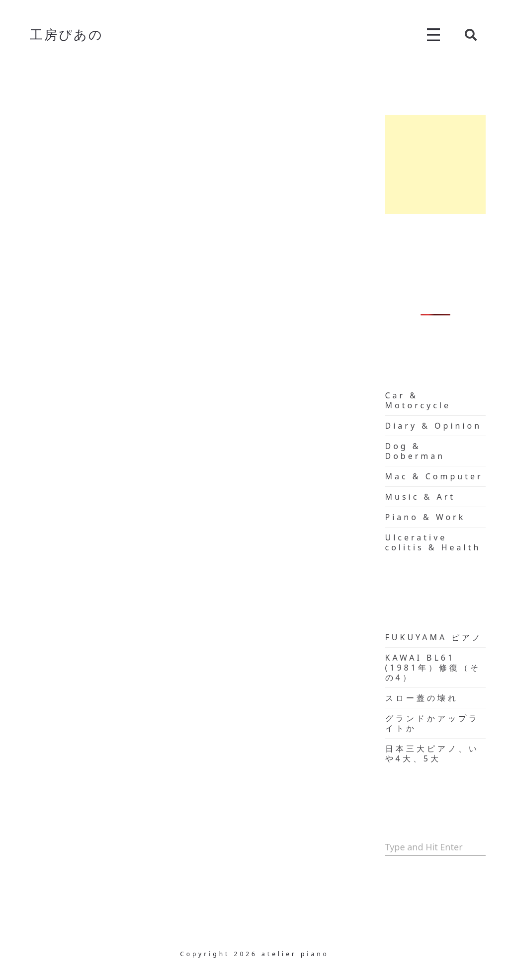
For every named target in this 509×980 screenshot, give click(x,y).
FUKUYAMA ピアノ (434, 637)
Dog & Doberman (415, 451)
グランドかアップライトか (432, 723)
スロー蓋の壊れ (422, 698)
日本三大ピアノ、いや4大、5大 (432, 754)
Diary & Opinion (434, 426)
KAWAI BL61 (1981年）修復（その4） (433, 668)
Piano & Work (425, 517)
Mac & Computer (434, 476)
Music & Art (421, 497)
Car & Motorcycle (418, 400)
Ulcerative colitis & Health (433, 542)
